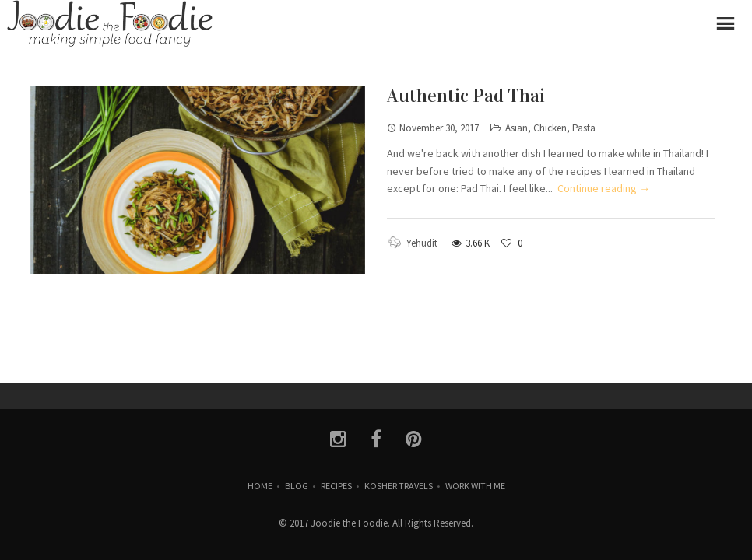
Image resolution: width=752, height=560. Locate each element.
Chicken (550, 128)
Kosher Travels (399, 486)
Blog (297, 486)
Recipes (336, 486)
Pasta (584, 128)
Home (260, 486)
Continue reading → (604, 188)
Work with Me (475, 486)
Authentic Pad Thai (466, 96)
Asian (517, 128)
